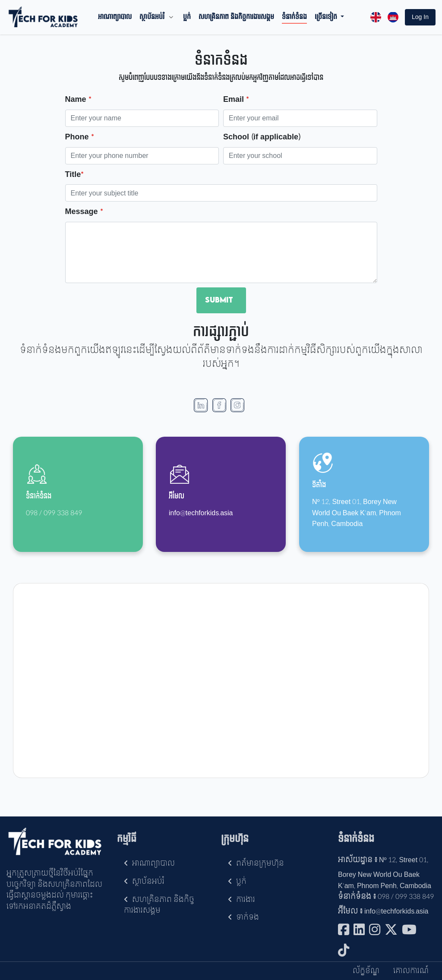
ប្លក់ (187, 17)
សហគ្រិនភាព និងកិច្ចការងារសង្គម (236, 17)
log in (420, 17)
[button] (420, 17)
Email (236, 100)
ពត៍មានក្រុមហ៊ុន (256, 863)
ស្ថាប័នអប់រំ (152, 17)
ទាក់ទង (243, 917)
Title (74, 175)
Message (84, 212)
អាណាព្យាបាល (115, 17)
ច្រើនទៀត (327, 17)
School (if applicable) (262, 137)
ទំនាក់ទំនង (294, 17)
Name (78, 100)
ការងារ (242, 900)
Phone (79, 137)
